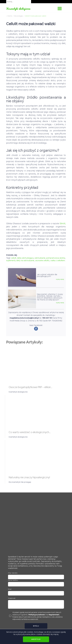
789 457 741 (47, 318)
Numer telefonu (13, 580)
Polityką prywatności (37, 615)
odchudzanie (40, 258)
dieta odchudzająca (25, 258)
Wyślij (36, 626)
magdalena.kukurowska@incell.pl (24, 318)
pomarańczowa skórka (56, 258)
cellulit (14, 258)
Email (10, 589)
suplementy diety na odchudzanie (20, 261)
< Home (9, 16)
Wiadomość (12, 598)
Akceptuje (36, 639)
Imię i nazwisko (13, 573)
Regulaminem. (54, 615)
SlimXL (63, 223)
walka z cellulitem (58, 261)
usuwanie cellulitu (42, 261)
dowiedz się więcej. (51, 634)
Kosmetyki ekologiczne (18, 9)
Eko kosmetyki (15, 482)
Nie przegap (18, 16)
